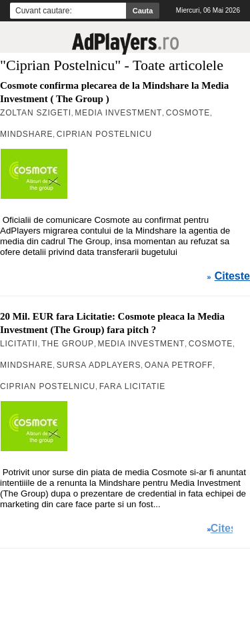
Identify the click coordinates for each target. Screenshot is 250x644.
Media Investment (118, 113)
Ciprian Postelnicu (104, 134)
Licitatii (19, 344)
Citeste (232, 276)
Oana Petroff (179, 365)
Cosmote (188, 113)
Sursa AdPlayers (99, 365)
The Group (68, 344)
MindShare (26, 134)
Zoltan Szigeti (36, 113)
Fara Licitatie (132, 386)
